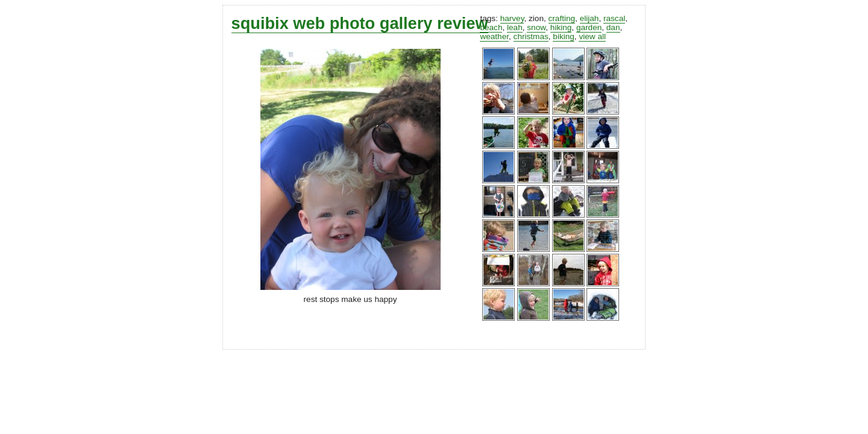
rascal (614, 18)
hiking (561, 27)
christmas (531, 36)
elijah (590, 18)
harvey (512, 18)
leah (515, 27)
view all (592, 36)
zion (536, 18)
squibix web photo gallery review (360, 23)
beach (491, 27)
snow (536, 27)
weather (494, 36)
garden (589, 27)
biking (564, 36)
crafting (562, 18)
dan (613, 27)
